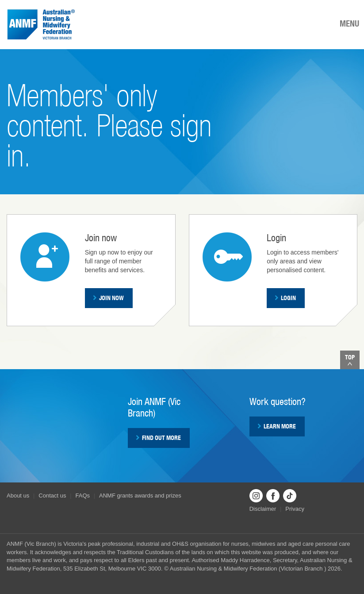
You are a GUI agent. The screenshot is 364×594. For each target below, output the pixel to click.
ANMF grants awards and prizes (140, 496)
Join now (108, 298)
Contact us (52, 496)
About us (18, 496)
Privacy (295, 509)
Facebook (273, 496)
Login (285, 298)
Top (350, 360)
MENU (349, 23)
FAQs (83, 496)
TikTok (290, 496)
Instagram (256, 496)
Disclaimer (263, 509)
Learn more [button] (277, 426)
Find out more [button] (158, 438)
